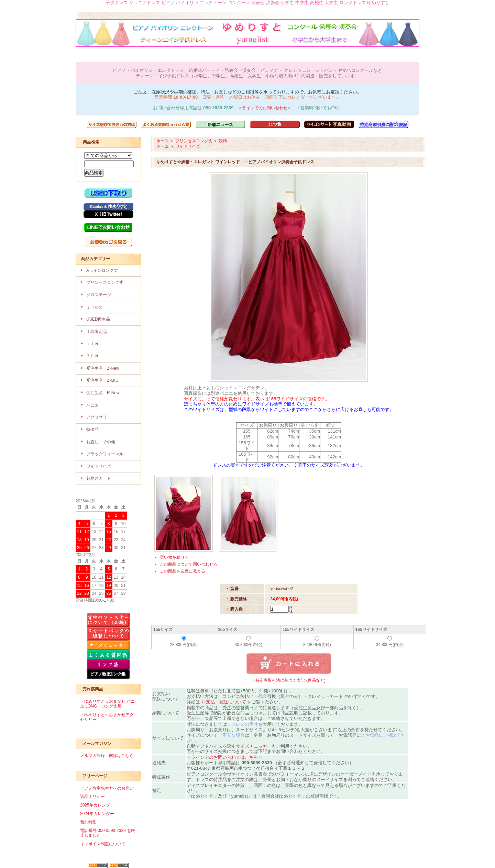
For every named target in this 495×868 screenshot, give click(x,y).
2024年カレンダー (97, 814)
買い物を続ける (174, 557)
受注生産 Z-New (103, 368)
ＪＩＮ (92, 344)
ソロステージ (99, 295)
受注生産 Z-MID (102, 380)
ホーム (163, 141)
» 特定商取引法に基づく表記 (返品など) (289, 680)
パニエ (92, 405)
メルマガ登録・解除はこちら (107, 756)
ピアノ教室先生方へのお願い (107, 788)
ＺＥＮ (92, 356)
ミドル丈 (95, 307)
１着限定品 (97, 332)
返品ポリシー (92, 797)
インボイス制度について (103, 844)
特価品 (92, 430)
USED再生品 (98, 319)
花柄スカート (99, 478)
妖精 (223, 141)
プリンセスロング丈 (105, 282)
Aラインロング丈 (102, 270)
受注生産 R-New (103, 393)
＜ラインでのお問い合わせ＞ (265, 108)
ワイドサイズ (99, 466)
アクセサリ (97, 417)
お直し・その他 (101, 442)
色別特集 (88, 822)
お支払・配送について (224, 702)
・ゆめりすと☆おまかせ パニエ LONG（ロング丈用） (107, 704)
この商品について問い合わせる (189, 564)
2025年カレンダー (97, 805)
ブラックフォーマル (105, 454)
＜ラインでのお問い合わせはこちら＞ (225, 757)
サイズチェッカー (254, 746)
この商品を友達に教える (183, 571)
